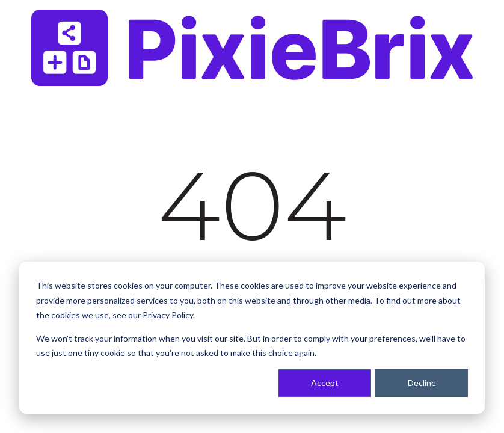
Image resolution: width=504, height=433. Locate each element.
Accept (325, 383)
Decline (422, 383)
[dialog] (252, 338)
